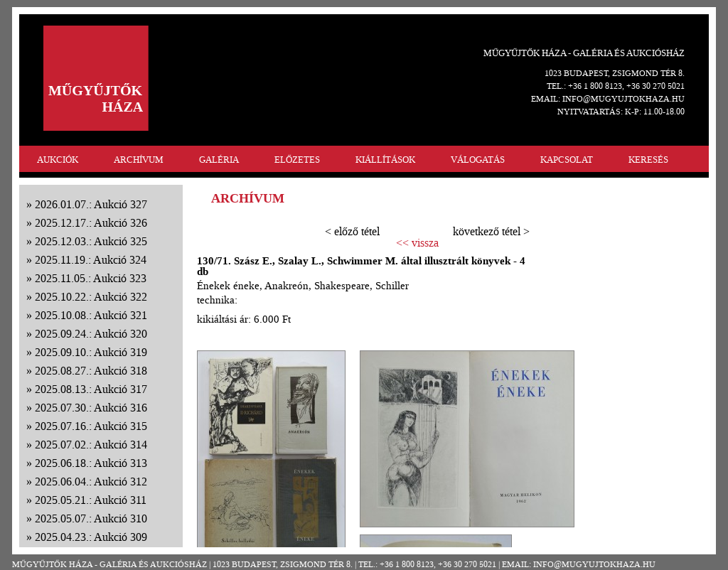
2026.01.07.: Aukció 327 (91, 204)
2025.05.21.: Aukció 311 (91, 500)
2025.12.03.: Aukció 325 (91, 241)
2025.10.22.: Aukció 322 (91, 297)
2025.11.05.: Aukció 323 (91, 278)
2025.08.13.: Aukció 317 (91, 389)
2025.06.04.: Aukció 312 (91, 482)
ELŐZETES (297, 160)
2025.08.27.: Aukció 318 (91, 371)
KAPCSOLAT (567, 160)
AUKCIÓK (58, 160)
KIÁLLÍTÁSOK (385, 160)
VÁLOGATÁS (478, 160)
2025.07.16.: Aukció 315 (91, 426)
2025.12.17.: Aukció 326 (91, 223)
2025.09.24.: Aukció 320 (91, 334)
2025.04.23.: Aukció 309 (91, 537)
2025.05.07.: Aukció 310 (91, 518)
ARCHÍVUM (139, 160)
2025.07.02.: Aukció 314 (91, 445)
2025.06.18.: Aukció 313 (91, 463)
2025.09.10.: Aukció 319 (91, 352)
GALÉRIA (219, 160)
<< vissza (417, 243)
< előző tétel (352, 231)
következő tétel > (491, 231)
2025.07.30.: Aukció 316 (91, 408)
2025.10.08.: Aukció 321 (91, 315)
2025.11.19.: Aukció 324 (91, 260)
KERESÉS (648, 160)
